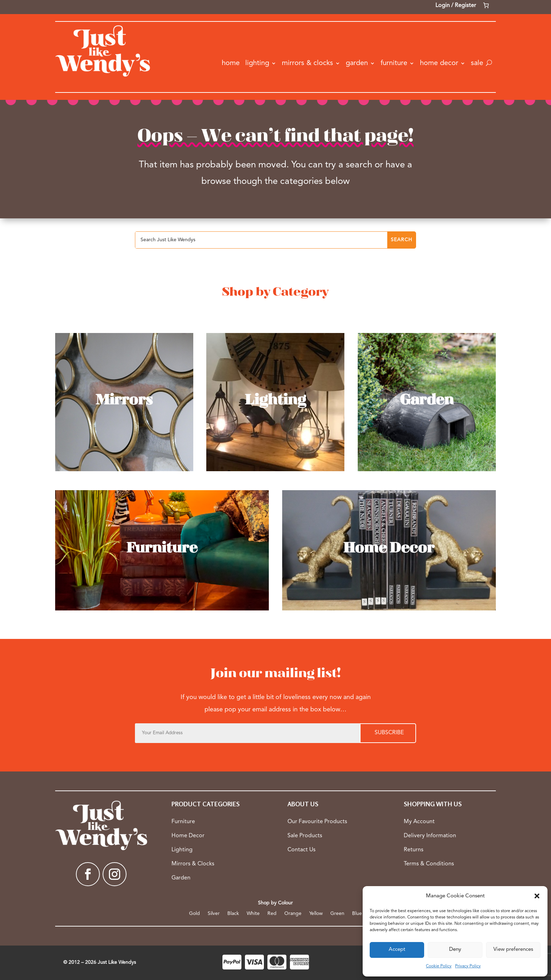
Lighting (257, 63)
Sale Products (305, 836)
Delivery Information (430, 836)
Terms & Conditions (429, 864)
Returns (414, 850)
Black (233, 914)
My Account (419, 822)
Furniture (394, 63)
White (253, 914)
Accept (397, 950)
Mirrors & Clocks (307, 63)
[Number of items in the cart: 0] (486, 5)
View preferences (513, 950)
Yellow (316, 914)
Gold (195, 914)
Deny (455, 950)
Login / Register (456, 6)
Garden (357, 63)
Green (337, 914)
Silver (214, 914)
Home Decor (439, 63)
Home (231, 63)
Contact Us (302, 850)
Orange (293, 914)
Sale (477, 63)
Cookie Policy (439, 966)
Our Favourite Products (317, 822)
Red (272, 914)
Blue (357, 914)
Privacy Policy (468, 966)
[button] (537, 896)
